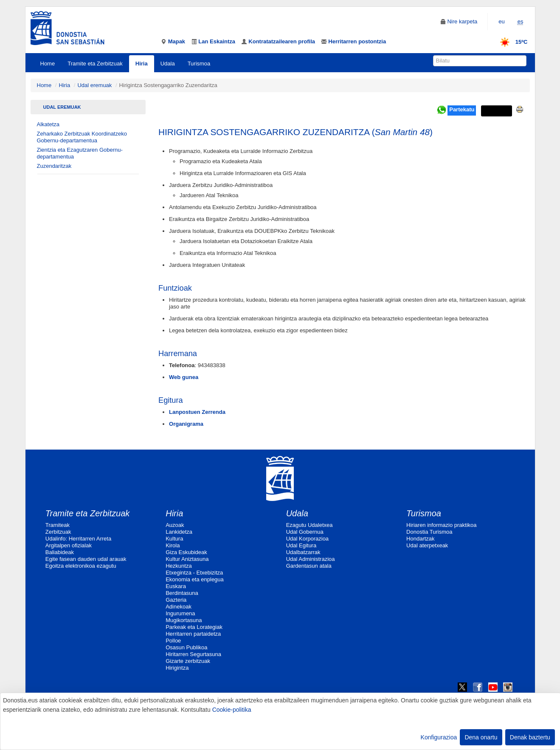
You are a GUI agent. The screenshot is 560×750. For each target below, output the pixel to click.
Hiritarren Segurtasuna (193, 654)
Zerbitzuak (58, 532)
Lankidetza (179, 532)
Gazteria (176, 600)
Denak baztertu (530, 737)
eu (501, 21)
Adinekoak (179, 607)
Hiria (142, 64)
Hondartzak (420, 539)
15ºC (511, 42)
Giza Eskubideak (186, 552)
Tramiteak (58, 525)
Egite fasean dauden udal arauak (86, 559)
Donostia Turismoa (429, 532)
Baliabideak (60, 552)
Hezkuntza (179, 566)
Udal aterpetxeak (427, 545)
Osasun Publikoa (186, 647)
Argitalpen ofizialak (69, 545)
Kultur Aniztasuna (187, 559)
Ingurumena (180, 613)
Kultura (174, 539)
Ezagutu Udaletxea (310, 525)
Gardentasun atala (309, 566)
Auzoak (175, 525)
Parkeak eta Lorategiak (194, 627)
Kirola (173, 545)
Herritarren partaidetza (193, 634)
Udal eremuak (94, 85)
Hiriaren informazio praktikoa (441, 525)
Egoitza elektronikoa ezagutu (81, 566)
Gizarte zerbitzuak (188, 661)
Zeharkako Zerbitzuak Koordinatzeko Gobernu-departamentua (82, 137)
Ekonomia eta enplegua (195, 579)
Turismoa (199, 64)
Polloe (173, 641)
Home (48, 64)
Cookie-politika (232, 710)
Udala (168, 64)
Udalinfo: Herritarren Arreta (78, 539)
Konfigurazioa (439, 737)
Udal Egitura (301, 545)
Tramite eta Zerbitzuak (95, 64)
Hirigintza (177, 668)
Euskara (176, 586)
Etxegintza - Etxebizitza (194, 573)
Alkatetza (48, 124)
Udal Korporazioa (307, 539)
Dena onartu (481, 737)
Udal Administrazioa (311, 559)
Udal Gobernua (305, 532)
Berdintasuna (182, 593)
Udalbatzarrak (303, 552)
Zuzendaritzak (54, 166)
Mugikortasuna (184, 620)
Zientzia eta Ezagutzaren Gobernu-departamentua (80, 153)
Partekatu (462, 109)
